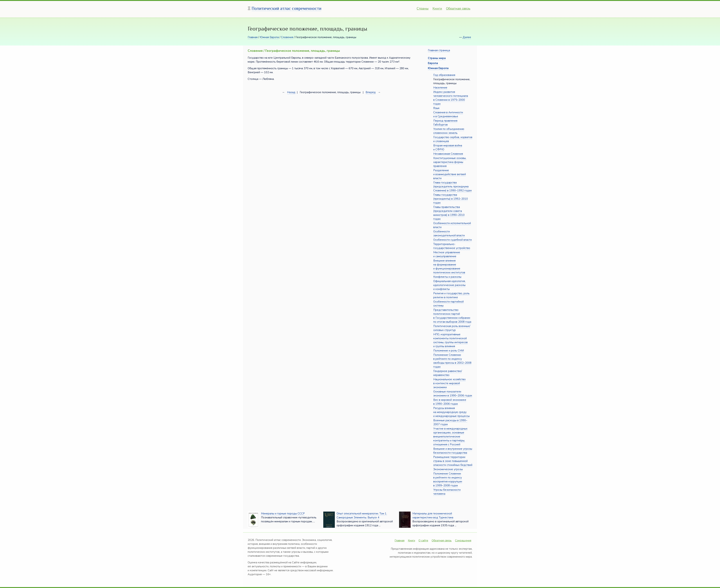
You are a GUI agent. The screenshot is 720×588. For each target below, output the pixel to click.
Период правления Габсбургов (445, 123)
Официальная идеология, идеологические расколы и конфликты (449, 285)
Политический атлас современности (287, 8)
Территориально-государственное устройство (452, 246)
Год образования (444, 75)
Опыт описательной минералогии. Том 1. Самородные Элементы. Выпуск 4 (362, 516)
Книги (437, 8)
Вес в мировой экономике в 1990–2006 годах (450, 402)
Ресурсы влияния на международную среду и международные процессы (451, 412)
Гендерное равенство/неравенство (448, 373)
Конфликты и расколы (447, 277)
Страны (423, 8)
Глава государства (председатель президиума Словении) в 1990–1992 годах (453, 187)
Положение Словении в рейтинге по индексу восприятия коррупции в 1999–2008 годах (448, 480)
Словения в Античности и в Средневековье (448, 114)
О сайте (423, 541)
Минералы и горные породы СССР (283, 514)
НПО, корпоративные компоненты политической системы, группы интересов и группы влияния (450, 340)
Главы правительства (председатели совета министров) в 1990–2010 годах (449, 213)
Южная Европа (269, 37)
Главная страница (439, 50)
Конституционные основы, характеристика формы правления (450, 162)
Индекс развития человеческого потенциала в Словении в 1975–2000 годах (451, 98)
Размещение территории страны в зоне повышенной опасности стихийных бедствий (453, 461)
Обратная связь (458, 8)
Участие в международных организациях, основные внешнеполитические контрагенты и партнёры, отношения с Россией (450, 437)
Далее (467, 37)
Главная (253, 37)
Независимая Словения (448, 154)
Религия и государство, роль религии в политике (451, 295)
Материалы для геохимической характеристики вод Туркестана (433, 516)
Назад (291, 92)
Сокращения (463, 541)
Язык (436, 108)
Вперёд (371, 92)
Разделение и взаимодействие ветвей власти (450, 174)
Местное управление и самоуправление (447, 254)
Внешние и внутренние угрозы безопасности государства (453, 451)
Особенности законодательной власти (449, 233)
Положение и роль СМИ (449, 351)
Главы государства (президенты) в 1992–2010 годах (451, 199)
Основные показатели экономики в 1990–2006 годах (453, 394)
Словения (287, 37)
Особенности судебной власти (453, 240)
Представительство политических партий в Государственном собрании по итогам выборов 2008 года (452, 316)
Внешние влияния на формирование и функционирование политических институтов (449, 267)
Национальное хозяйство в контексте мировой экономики (449, 383)
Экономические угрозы (448, 469)
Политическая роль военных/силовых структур (452, 328)
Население (440, 88)
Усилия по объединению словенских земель (449, 131)
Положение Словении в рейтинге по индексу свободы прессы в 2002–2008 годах (452, 361)
